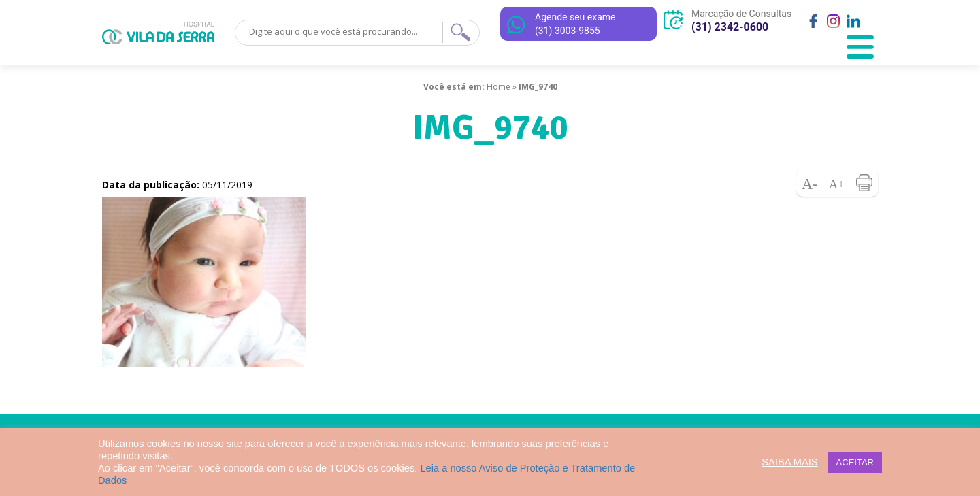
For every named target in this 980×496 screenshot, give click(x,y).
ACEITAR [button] (855, 462)
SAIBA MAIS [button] (789, 462)
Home (499, 87)
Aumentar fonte (837, 183)
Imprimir (864, 183)
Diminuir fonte (810, 183)
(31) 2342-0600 (730, 27)
